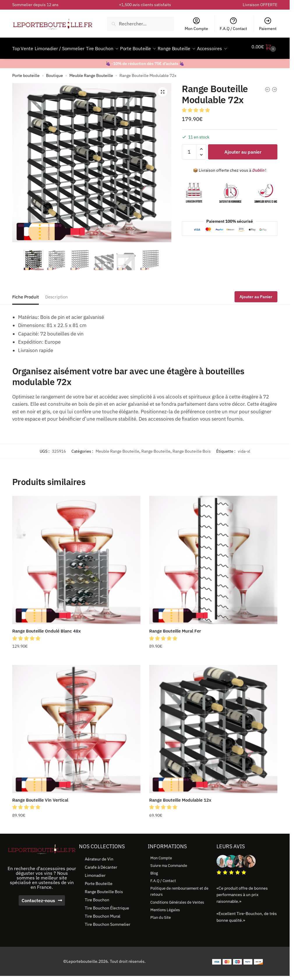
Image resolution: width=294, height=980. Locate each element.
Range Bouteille (156, 465)
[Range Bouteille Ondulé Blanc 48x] (76, 574)
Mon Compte (196, 24)
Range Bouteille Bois (192, 465)
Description (57, 311)
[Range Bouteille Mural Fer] (213, 574)
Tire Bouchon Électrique (107, 922)
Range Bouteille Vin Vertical (40, 814)
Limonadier (95, 889)
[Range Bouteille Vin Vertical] (76, 743)
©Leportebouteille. (81, 975)
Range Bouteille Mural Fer (175, 645)
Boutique (54, 89)
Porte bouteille (26, 89)
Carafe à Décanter (101, 881)
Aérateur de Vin (99, 873)
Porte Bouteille (99, 898)
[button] (163, 106)
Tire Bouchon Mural (103, 930)
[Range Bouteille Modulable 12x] (213, 743)
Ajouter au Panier (256, 311)
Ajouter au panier (243, 166)
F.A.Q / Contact (233, 24)
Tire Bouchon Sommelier (108, 938)
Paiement (268, 24)
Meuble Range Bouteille (91, 89)
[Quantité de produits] (189, 166)
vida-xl (244, 465)
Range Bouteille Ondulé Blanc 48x (46, 645)
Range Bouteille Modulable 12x (180, 814)
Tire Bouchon (97, 914)
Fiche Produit (25, 311)
